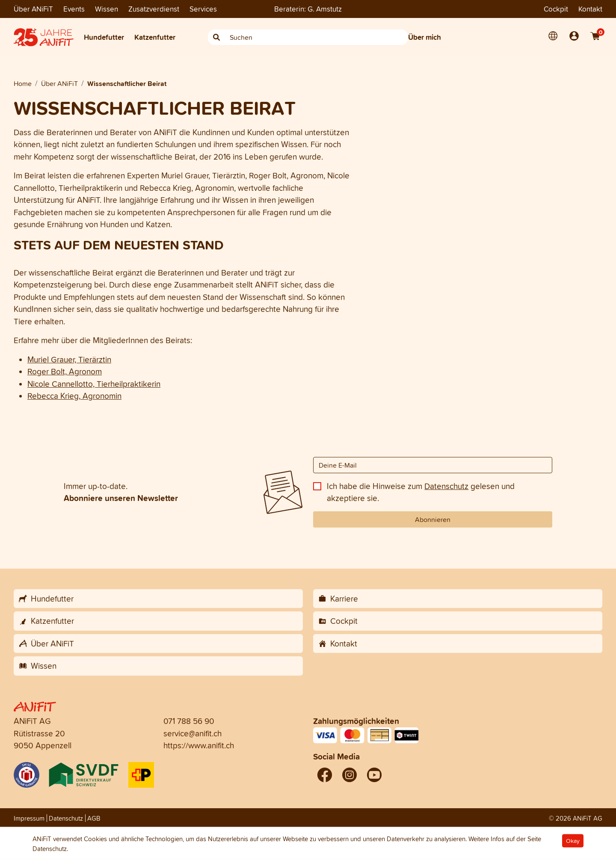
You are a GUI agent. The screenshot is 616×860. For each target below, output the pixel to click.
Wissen (107, 9)
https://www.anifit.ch (199, 745)
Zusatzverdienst (154, 9)
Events (74, 9)
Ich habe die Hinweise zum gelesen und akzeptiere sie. (421, 492)
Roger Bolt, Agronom (65, 371)
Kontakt (590, 9)
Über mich (425, 37)
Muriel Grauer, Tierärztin (69, 359)
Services (203, 9)
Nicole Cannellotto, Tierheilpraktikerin (94, 384)
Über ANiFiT (33, 9)
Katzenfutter (155, 37)
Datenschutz (446, 486)
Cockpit (556, 9)
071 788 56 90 (189, 721)
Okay (573, 841)
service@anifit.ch (192, 733)
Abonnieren (433, 519)
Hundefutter (104, 37)
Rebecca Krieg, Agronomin (74, 396)
